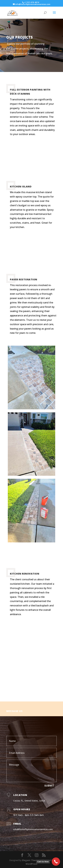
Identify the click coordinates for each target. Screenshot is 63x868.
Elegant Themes (31, 860)
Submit (49, 786)
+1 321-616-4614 (32, 2)
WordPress (31, 864)
